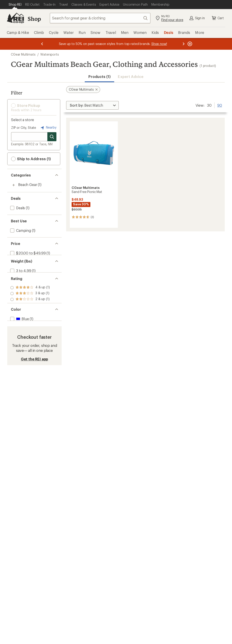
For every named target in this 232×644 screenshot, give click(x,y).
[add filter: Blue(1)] (19, 338)
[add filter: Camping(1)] (20, 230)
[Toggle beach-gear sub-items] (14, 185)
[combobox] (100, 18)
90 (220, 105)
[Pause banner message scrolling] (189, 44)
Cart (217, 18)
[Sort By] (92, 105)
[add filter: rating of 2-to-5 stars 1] (30, 310)
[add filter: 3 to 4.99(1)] (20, 276)
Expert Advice (131, 76)
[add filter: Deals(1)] (17, 208)
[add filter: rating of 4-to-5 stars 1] (30, 298)
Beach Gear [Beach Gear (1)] (28, 185)
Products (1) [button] (99, 76)
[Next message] (184, 44)
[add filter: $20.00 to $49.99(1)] (27, 253)
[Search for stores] (52, 137)
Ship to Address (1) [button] (31, 159)
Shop (34, 19)
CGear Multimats (23, 54)
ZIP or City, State (24, 128)
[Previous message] (42, 44)
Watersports (50, 54)
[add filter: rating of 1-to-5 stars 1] (30, 315)
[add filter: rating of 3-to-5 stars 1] (30, 304)
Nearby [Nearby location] (48, 128)
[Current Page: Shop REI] (15, 5)
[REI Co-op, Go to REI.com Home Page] (15, 18)
